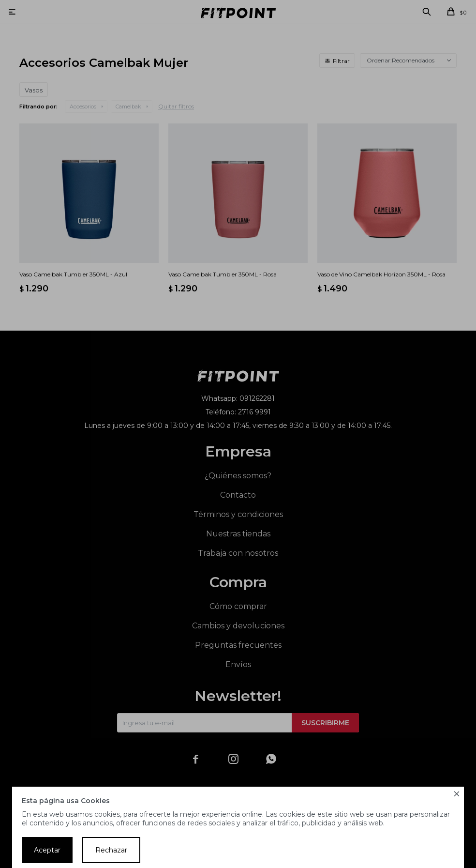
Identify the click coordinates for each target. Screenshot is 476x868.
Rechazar (111, 850)
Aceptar (47, 850)
